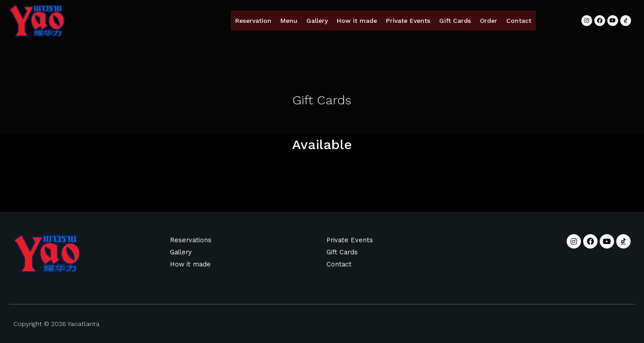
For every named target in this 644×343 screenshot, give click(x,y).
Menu (289, 21)
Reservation (253, 21)
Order (489, 21)
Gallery (317, 21)
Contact (519, 21)
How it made (357, 21)
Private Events (408, 21)
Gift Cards (455, 21)
